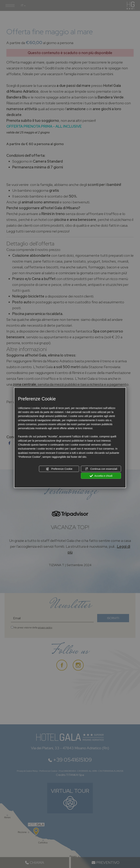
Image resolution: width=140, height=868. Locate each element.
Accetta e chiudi (101, 476)
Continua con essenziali (101, 469)
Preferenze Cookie (59, 469)
